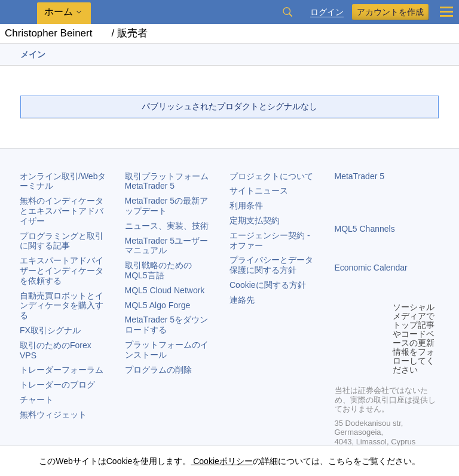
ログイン (327, 12)
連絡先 (242, 300)
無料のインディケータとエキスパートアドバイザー (62, 211)
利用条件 (246, 205)
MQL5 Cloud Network (165, 290)
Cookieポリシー (221, 461)
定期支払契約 (255, 220)
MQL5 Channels (365, 229)
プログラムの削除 (158, 370)
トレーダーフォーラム (62, 370)
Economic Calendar (371, 268)
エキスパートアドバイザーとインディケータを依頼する (62, 271)
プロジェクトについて (271, 176)
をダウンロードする (167, 325)
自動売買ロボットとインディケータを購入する (62, 306)
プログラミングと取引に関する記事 (62, 241)
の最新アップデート (167, 206)
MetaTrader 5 (360, 176)
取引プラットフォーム (171, 181)
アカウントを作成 (390, 12)
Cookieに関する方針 (268, 285)
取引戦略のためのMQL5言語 (158, 270)
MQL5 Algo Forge (158, 305)
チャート (36, 400)
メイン (33, 54)
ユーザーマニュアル (167, 246)
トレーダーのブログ (57, 385)
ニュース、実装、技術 (167, 226)
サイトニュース (259, 191)
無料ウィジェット (53, 414)
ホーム (59, 12)
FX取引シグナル (50, 330)
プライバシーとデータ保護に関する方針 (271, 265)
